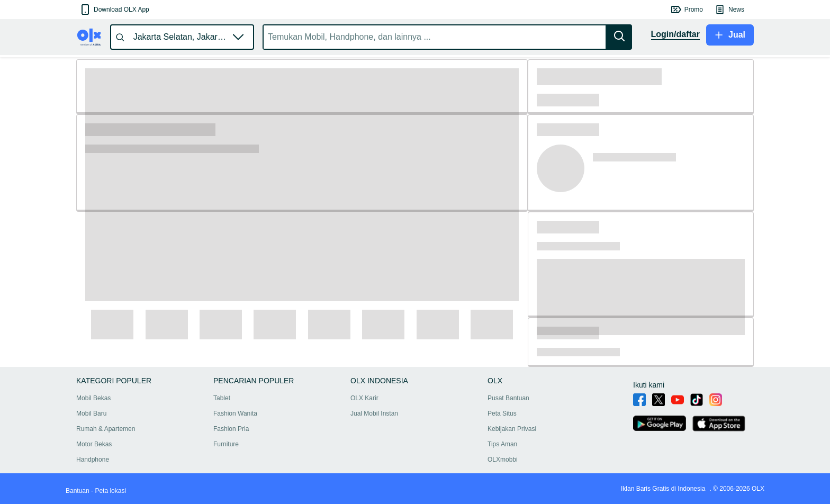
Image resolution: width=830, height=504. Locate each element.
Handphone (93, 460)
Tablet (222, 398)
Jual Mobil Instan (374, 413)
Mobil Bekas (93, 398)
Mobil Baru (91, 413)
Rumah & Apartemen (106, 429)
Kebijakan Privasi (512, 429)
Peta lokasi (110, 491)
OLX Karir (364, 398)
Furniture (226, 444)
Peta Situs (502, 413)
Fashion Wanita (235, 413)
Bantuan (78, 491)
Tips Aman (502, 444)
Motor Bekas (94, 444)
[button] (114, 10)
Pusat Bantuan (508, 398)
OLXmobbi (503, 460)
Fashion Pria (231, 429)
